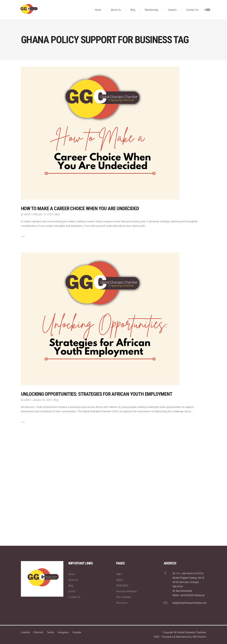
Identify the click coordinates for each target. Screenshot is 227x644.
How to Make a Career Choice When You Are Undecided (80, 208)
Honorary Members (127, 591)
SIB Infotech (199, 637)
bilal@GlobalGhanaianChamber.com (190, 603)
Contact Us (74, 597)
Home (72, 574)
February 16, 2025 (43, 214)
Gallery (120, 580)
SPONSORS (122, 586)
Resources (122, 603)
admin (27, 214)
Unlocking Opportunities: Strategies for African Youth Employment (97, 394)
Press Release (124, 597)
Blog (57, 214)
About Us (73, 580)
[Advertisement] (101, 495)
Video (119, 574)
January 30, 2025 (42, 400)
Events (72, 591)
